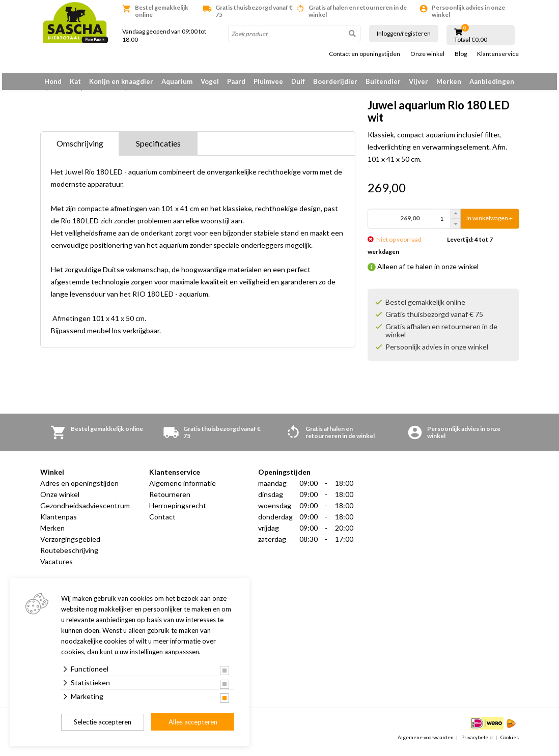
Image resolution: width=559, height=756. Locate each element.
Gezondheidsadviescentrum (85, 511)
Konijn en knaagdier (121, 81)
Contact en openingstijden (365, 54)
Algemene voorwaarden (426, 743)
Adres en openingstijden (79, 489)
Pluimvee (268, 81)
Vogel (210, 81)
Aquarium (177, 81)
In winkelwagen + (490, 224)
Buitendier (383, 81)
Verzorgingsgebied (70, 545)
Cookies (510, 743)
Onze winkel (427, 54)
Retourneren (170, 500)
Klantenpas (59, 522)
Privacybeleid (477, 743)
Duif (298, 81)
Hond (53, 81)
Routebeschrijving (69, 556)
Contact (162, 522)
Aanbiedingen (492, 81)
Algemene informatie (183, 489)
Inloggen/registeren (404, 33)
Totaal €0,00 (471, 40)
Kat (75, 81)
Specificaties (158, 149)
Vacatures (57, 567)
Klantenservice (498, 54)
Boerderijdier (335, 81)
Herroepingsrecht (178, 511)
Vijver (418, 81)
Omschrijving (80, 149)
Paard (236, 81)
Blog (461, 54)
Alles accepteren (193, 722)
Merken (449, 81)
